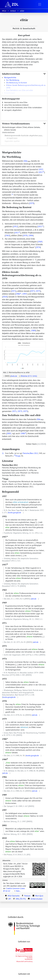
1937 (41, 169)
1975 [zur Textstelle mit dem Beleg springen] (4, 679)
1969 (40, 242)
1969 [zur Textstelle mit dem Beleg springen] (4, 603)
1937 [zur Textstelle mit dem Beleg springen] (4, 496)
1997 (25, 294)
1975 (38, 291)
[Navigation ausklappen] (40, 4)
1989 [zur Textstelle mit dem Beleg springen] (4, 795)
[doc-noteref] (12, 195)
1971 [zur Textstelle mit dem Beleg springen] (4, 623)
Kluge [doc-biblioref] (17, 456)
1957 (41, 172)
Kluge (5, 479)
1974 (38, 247)
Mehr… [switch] (17, 891)
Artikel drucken (35, 899)
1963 (7, 235)
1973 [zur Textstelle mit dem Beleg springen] (4, 646)
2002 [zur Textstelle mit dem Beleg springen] (4, 825)
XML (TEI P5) (19, 899)
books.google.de (15, 513)
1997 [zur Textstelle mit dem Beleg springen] (4, 810)
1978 (25, 235)
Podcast (26, 896)
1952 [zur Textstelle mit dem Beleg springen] (4, 516)
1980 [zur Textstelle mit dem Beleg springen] (5, 739)
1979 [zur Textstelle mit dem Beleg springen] (4, 719)
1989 (33, 330)
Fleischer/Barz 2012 (10, 465)
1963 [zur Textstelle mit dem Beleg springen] (4, 590)
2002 (9, 433)
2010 (5, 297)
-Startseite (12, 896)
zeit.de (34, 599)
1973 (33, 291)
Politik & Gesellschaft (24, 28)
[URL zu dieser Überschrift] (23, 152)
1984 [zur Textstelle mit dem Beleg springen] (4, 777)
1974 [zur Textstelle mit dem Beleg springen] (4, 659)
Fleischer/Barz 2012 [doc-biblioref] (30, 453)
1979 (31, 203)
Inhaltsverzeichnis (24, 74)
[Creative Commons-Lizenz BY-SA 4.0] (37, 885)
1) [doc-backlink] (3, 453)
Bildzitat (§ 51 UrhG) (29, 376)
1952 (15, 226)
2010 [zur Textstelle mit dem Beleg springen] (4, 838)
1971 (14, 291)
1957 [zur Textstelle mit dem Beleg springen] (5, 537)
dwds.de (14, 376)
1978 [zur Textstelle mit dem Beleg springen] (4, 701)
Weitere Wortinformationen (24, 124)
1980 (18, 294)
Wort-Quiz (38, 896)
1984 (31, 235)
